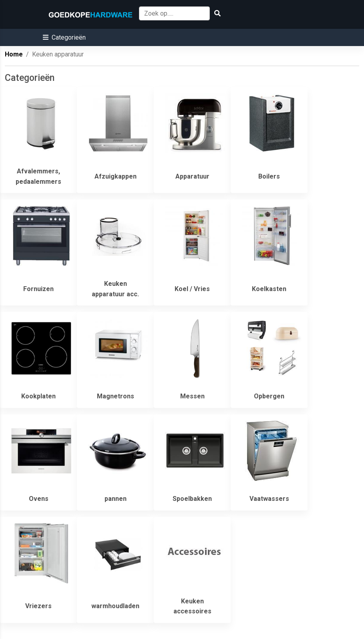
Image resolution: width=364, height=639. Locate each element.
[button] (64, 37)
